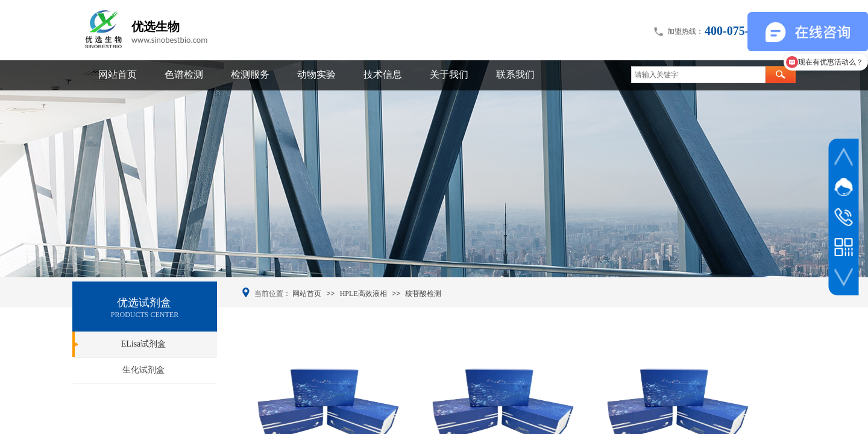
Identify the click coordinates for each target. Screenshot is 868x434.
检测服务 (250, 74)
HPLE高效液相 (363, 294)
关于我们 (449, 74)
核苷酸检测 (423, 294)
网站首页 (118, 74)
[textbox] (698, 75)
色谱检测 (184, 74)
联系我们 (515, 74)
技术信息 (383, 74)
